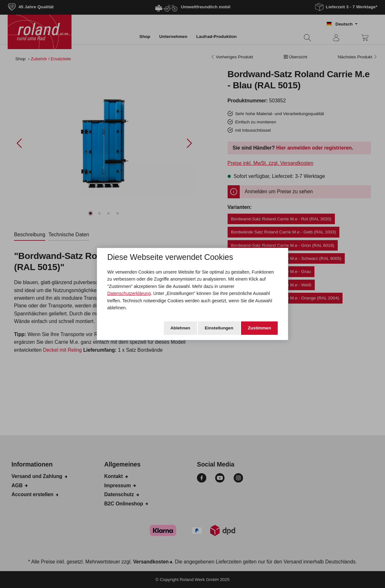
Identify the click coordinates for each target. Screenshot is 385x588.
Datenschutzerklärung (129, 293)
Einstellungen (219, 328)
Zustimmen (259, 328)
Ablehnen (180, 328)
